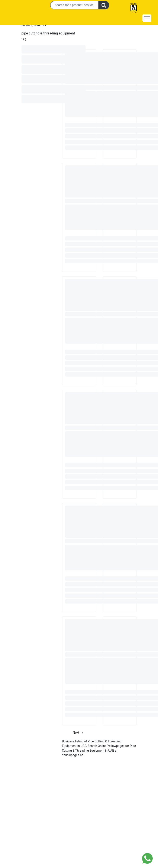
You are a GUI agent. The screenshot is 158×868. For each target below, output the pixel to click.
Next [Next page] (79, 732)
